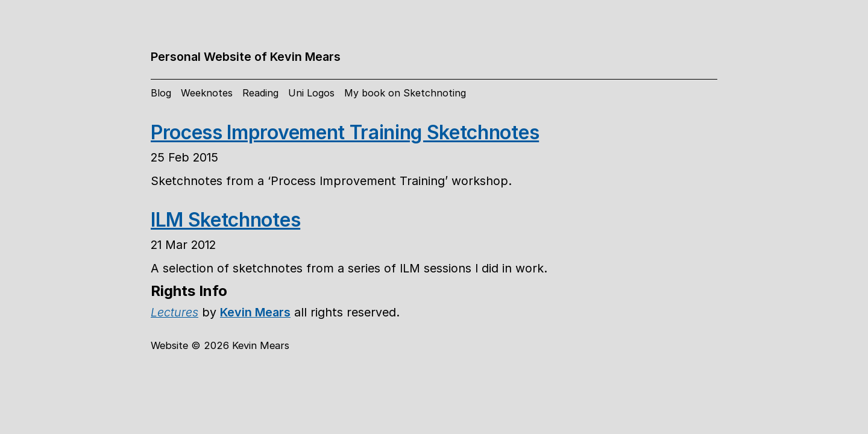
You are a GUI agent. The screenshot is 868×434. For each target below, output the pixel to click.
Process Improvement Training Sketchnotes (345, 132)
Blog (161, 93)
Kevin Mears (255, 312)
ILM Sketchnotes (225, 220)
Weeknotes (207, 93)
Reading (260, 93)
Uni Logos (311, 93)
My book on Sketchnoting (405, 93)
